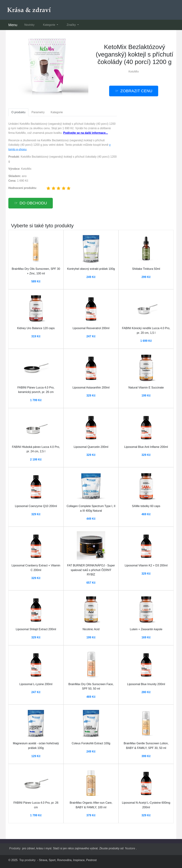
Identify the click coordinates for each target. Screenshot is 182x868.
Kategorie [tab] (57, 112)
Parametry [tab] (38, 112)
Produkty (15, 848)
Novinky (29, 25)
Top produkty (27, 860)
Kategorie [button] (49, 25)
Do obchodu (33, 203)
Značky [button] (72, 25)
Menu (13, 25)
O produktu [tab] (18, 112)
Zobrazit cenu (136, 91)
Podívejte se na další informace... (86, 133)
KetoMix (134, 72)
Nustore (130, 848)
